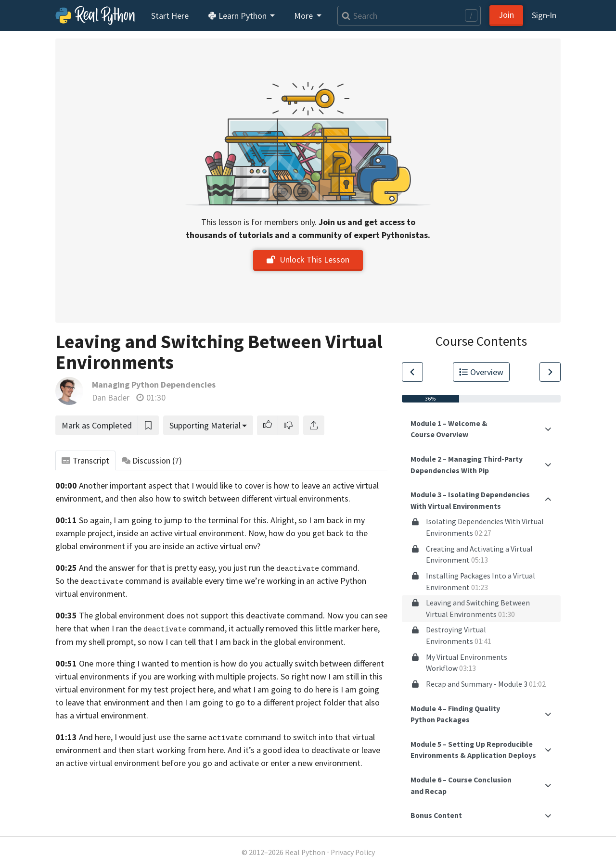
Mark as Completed (97, 425)
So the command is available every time (149, 581)
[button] (268, 425)
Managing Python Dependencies (154, 384)
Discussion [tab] (152, 460)
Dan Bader (111, 397)
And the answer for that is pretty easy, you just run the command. (219, 568)
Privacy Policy (353, 852)
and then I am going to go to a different (223, 702)
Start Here (170, 16)
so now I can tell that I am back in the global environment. (242, 642)
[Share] (314, 425)
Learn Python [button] (238, 16)
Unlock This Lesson (308, 259)
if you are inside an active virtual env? (194, 546)
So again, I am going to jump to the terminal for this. (174, 520)
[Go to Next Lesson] (550, 372)
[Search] (409, 16)
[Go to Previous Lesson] (412, 372)
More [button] (304, 16)
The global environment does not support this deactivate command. (202, 615)
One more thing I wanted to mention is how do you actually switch (199, 663)
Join (506, 15)
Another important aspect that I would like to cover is (175, 485)
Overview (481, 372)
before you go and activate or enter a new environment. (262, 763)
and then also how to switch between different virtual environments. (228, 498)
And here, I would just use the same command (180, 737)
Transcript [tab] (85, 460)
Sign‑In (544, 15)
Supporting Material (205, 425)
